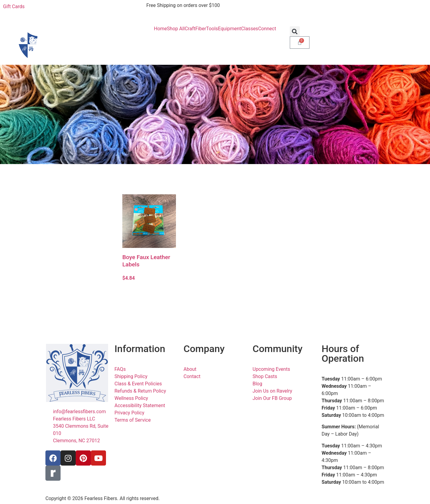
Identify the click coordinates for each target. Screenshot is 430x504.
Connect (267, 29)
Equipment (230, 29)
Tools (212, 29)
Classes (250, 29)
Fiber (201, 29)
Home (160, 29)
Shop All (176, 29)
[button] (295, 31)
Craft (190, 29)
